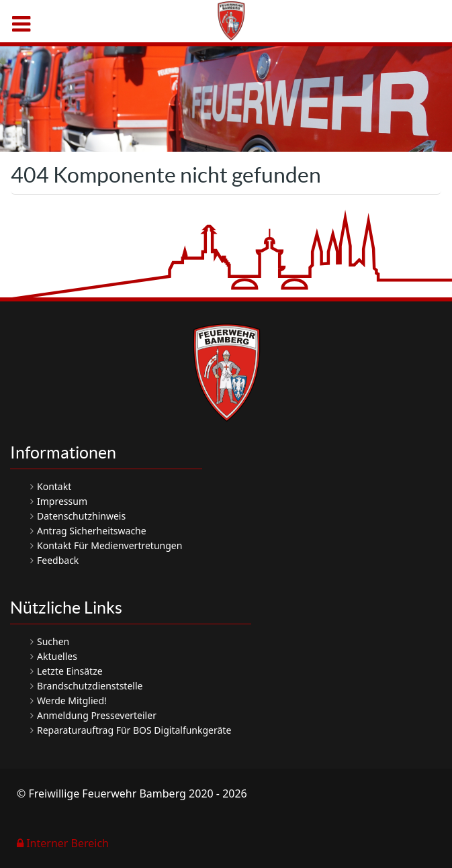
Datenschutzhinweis (81, 516)
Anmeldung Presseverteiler (97, 715)
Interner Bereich (63, 843)
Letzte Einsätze (70, 671)
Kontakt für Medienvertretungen (109, 545)
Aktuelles (57, 656)
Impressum (62, 501)
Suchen (53, 641)
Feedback (58, 560)
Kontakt (54, 486)
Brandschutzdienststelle (90, 686)
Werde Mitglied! (72, 701)
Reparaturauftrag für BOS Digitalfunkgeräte (134, 730)
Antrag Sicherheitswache (92, 531)
